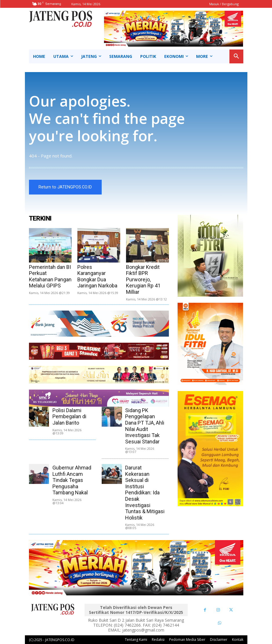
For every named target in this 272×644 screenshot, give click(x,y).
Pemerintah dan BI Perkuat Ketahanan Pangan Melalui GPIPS (50, 276)
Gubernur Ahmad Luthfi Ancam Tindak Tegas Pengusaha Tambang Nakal (72, 480)
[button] (236, 56)
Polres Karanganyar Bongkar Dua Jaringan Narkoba (97, 276)
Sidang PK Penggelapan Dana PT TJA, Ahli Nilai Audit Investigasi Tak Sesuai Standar (145, 426)
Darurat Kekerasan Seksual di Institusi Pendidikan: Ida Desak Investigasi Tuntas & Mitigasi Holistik (145, 493)
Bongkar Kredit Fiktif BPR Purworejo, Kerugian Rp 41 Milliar (143, 279)
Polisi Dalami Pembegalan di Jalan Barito (69, 417)
